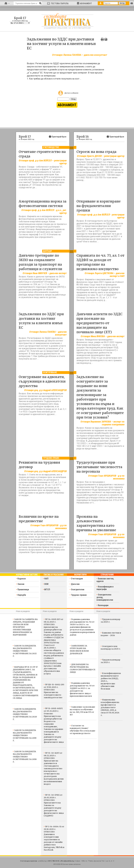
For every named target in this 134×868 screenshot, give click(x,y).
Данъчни (75, 584)
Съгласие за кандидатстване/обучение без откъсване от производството (83, 729)
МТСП (47, 590)
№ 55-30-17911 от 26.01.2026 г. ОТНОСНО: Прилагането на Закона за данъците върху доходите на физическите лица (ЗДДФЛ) (54, 805)
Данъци (47, 251)
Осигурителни (78, 590)
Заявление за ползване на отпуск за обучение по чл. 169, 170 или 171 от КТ (82, 711)
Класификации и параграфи (105, 588)
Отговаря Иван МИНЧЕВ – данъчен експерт (45, 273)
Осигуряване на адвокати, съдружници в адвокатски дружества (42, 381)
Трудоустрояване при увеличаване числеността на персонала (99, 467)
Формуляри (80, 575)
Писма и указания (54, 575)
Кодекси (22, 579)
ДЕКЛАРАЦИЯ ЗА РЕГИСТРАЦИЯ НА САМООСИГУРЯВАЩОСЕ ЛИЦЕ (83, 668)
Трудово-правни (79, 595)
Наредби (22, 595)
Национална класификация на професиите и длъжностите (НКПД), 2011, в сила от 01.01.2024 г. (110, 707)
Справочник (107, 575)
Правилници (23, 590)
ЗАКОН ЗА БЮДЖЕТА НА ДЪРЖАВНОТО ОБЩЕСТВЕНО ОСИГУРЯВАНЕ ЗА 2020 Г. (25, 714)
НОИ (46, 584)
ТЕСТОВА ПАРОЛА (58, 3)
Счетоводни (77, 579)
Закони (21, 584)
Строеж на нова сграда (96, 152)
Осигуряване (50, 372)
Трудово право (51, 458)
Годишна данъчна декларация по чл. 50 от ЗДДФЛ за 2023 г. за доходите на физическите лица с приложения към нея (82, 690)
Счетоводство (51, 147)
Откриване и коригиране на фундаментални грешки (99, 206)
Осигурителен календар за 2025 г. (111, 648)
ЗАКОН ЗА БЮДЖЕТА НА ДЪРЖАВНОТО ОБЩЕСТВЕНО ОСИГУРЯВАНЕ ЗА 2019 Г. (25, 735)
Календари (103, 605)
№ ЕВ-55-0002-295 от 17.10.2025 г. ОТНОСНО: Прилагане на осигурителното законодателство (54, 691)
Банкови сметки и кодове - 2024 (111, 634)
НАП (46, 579)
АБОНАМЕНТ (84, 3)
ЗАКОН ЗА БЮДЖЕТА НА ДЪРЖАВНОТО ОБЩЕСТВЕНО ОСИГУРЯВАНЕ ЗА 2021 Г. (25, 651)
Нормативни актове (27, 575)
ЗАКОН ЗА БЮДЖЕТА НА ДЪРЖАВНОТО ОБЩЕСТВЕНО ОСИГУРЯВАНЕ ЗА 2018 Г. (25, 757)
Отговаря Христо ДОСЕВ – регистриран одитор (101, 156)
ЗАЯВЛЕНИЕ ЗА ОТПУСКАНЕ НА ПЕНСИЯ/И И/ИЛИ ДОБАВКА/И (79, 650)
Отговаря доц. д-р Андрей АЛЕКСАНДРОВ (45, 390)
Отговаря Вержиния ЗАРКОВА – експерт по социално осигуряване (103, 423)
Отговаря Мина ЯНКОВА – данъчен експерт (103, 336)
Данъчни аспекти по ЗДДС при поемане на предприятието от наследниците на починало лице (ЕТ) (99, 323)
